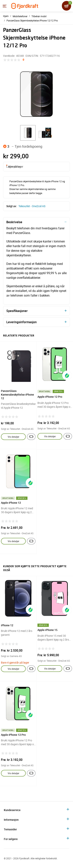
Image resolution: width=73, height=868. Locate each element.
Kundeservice (12, 810)
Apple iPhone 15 (47, 630)
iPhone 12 (7, 625)
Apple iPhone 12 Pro (50, 397)
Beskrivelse (14, 222)
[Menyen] (5, 6)
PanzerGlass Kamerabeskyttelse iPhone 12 (17, 395)
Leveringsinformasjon (22, 322)
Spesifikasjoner (17, 311)
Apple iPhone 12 (11, 503)
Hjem (6, 16)
